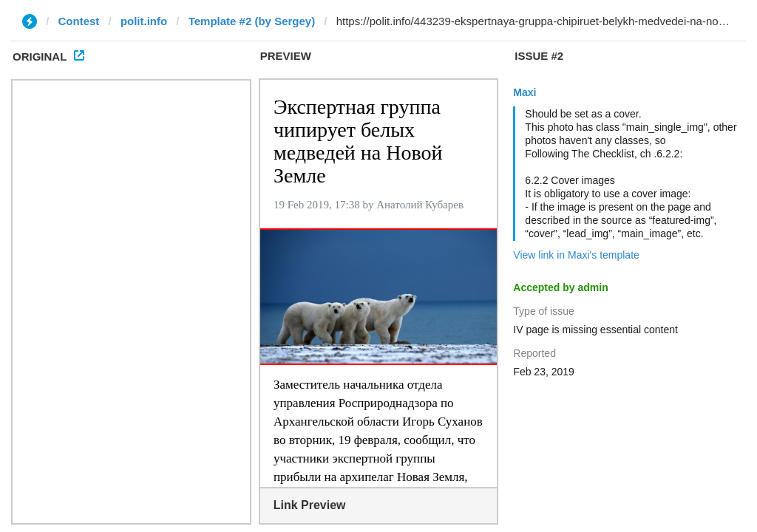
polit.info (144, 21)
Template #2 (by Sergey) (252, 21)
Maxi (525, 92)
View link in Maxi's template (576, 255)
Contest (79, 21)
